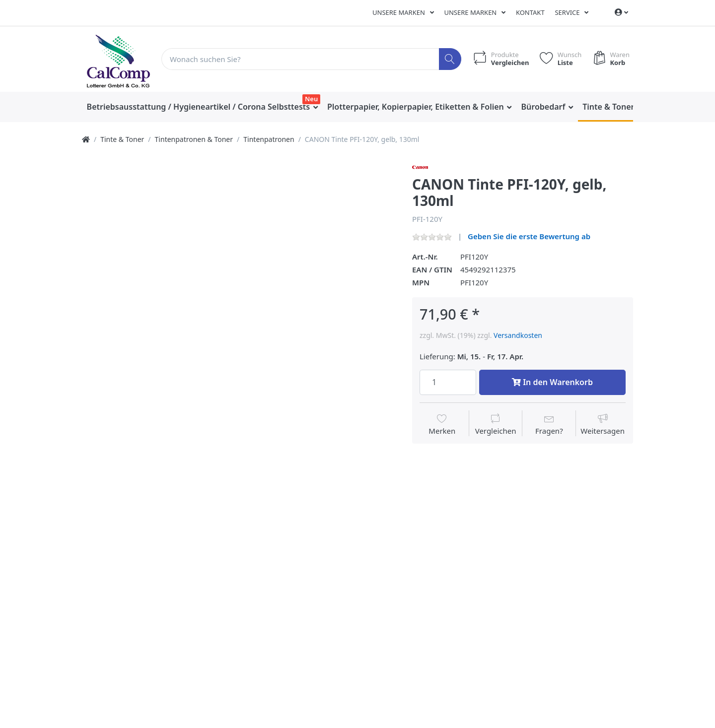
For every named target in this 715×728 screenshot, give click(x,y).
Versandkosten (518, 335)
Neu (311, 99)
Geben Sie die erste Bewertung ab (529, 236)
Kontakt (530, 12)
